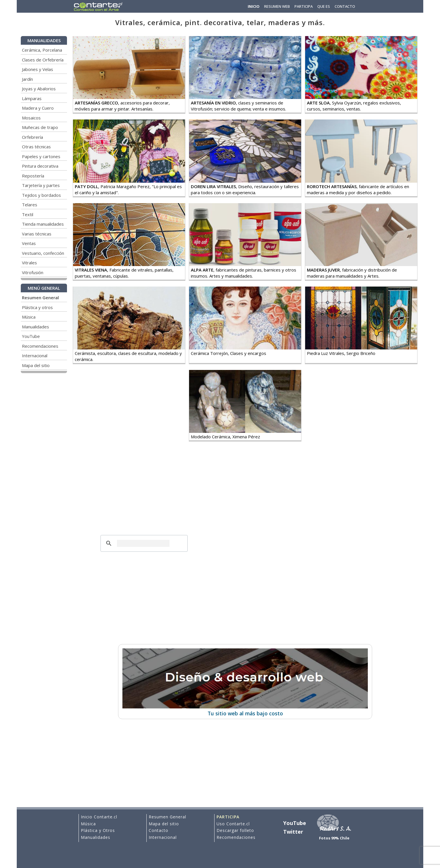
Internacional (35, 356)
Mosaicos (31, 118)
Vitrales (29, 263)
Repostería (33, 176)
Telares (30, 205)
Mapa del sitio (36, 365)
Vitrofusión (33, 272)
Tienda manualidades (43, 224)
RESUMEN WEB (277, 6)
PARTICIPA (304, 6)
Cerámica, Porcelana (42, 50)
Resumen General (167, 817)
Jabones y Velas (38, 69)
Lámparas (32, 98)
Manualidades (36, 327)
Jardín (27, 79)
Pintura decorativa (40, 166)
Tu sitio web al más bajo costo (245, 710)
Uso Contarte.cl (233, 824)
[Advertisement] (144, 493)
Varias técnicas (37, 234)
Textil (28, 214)
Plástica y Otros (98, 830)
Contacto (159, 830)
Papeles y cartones (41, 156)
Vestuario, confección (43, 253)
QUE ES (324, 6)
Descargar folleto (235, 830)
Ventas (29, 243)
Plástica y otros (37, 307)
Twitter (293, 832)
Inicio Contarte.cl (99, 817)
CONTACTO (345, 6)
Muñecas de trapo (40, 127)
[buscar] (143, 543)
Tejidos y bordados (41, 195)
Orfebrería (32, 137)
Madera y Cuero (38, 108)
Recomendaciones (40, 346)
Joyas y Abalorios (39, 89)
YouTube (31, 336)
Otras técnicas (36, 147)
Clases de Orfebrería (43, 60)
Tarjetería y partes (41, 185)
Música (29, 317)
